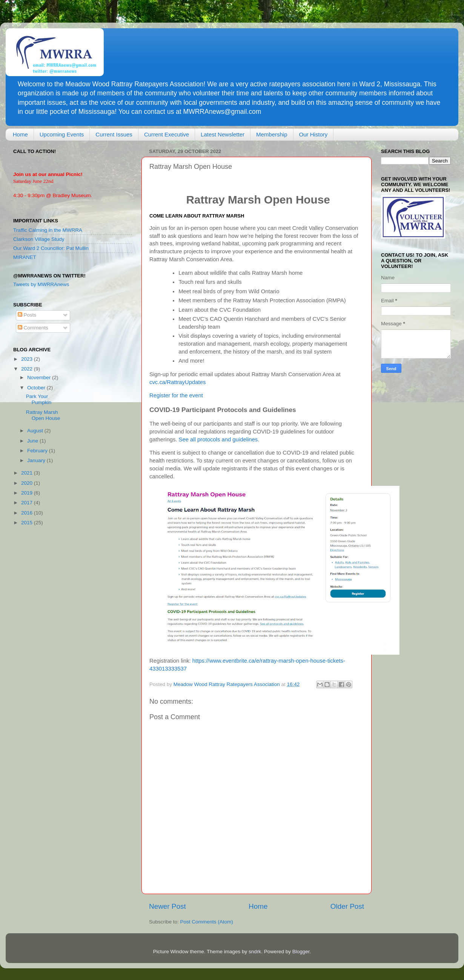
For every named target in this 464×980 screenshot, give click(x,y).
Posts (27, 315)
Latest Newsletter (223, 134)
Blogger (301, 952)
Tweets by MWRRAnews (41, 284)
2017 (28, 503)
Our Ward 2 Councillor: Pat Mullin (51, 248)
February (38, 451)
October (37, 388)
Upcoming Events (62, 134)
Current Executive (167, 134)
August (36, 431)
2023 (28, 359)
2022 (28, 369)
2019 (28, 493)
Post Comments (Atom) (207, 922)
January (37, 460)
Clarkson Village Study (39, 239)
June (33, 441)
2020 (28, 483)
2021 (28, 473)
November (40, 377)
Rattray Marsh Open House (43, 415)
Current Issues (114, 134)
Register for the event (176, 395)
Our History (313, 134)
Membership (272, 134)
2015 (28, 523)
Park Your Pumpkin (39, 399)
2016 (28, 513)
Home (20, 134)
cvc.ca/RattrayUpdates (177, 382)
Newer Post (167, 906)
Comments (33, 328)
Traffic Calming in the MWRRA (48, 230)
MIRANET (25, 257)
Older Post (347, 906)
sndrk (255, 952)
